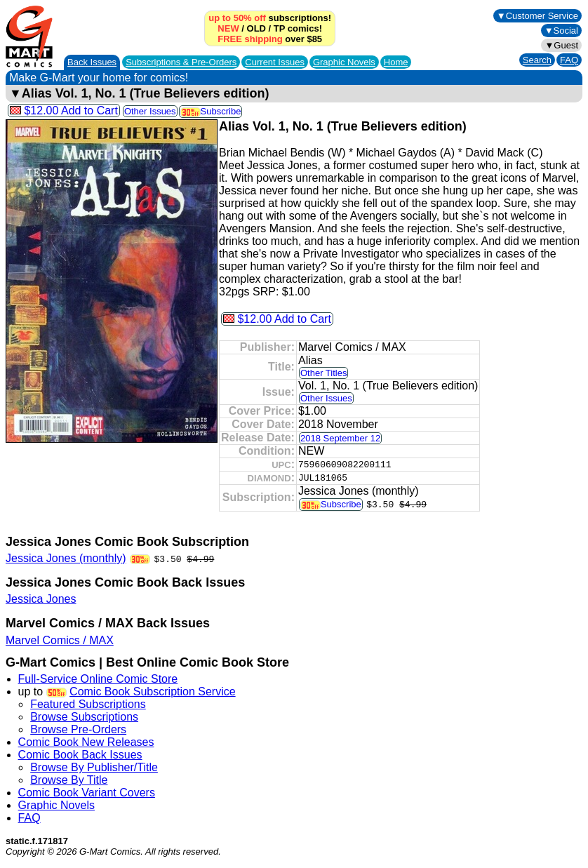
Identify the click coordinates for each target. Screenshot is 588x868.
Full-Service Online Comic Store (98, 679)
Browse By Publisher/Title (94, 767)
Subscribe (211, 111)
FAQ (569, 60)
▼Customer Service (537, 16)
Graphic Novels (344, 62)
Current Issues (275, 62)
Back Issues (92, 62)
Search (537, 60)
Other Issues (150, 111)
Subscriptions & (181, 62)
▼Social (561, 31)
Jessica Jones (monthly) (66, 558)
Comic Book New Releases (86, 742)
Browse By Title (69, 780)
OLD (256, 28)
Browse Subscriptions (84, 717)
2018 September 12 (340, 438)
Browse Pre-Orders (78, 729)
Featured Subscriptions (88, 704)
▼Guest (561, 45)
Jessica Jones (41, 599)
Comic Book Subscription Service (153, 692)
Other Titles (323, 373)
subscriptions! (270, 18)
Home (396, 62)
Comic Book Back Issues (80, 755)
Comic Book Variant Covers (87, 793)
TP (279, 28)
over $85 (270, 39)
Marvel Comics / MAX (60, 640)
